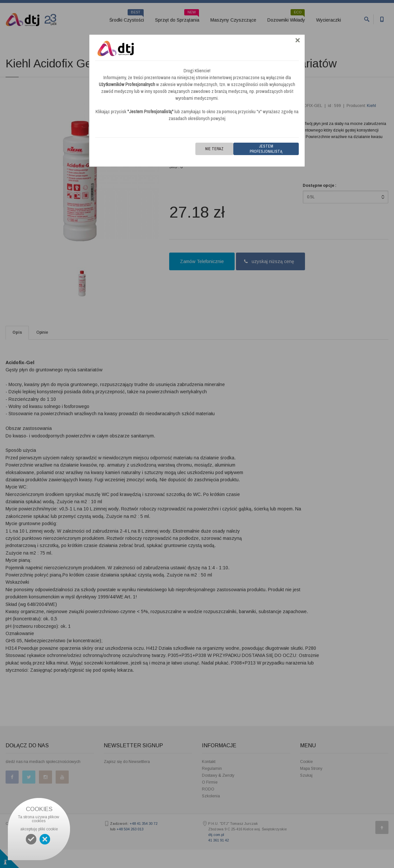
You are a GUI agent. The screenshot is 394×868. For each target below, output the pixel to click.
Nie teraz (214, 149)
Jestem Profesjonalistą (266, 149)
